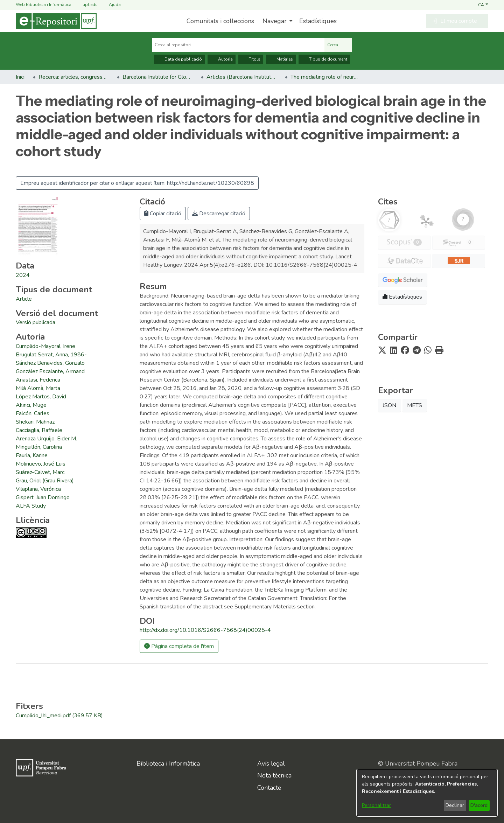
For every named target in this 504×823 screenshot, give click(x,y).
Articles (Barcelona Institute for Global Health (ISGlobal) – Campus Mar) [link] (241, 77)
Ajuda (111, 5)
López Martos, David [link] (41, 397)
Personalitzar (376, 805)
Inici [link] (20, 77)
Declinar (455, 805)
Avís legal (271, 763)
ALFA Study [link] (31, 506)
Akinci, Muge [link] (31, 405)
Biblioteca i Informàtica (168, 763)
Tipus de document (324, 59)
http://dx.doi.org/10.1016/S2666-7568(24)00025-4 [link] (205, 630)
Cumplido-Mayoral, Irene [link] (45, 346)
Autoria (222, 59)
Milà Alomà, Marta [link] (38, 388)
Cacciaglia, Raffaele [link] (39, 430)
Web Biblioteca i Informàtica (44, 5)
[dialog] (427, 793)
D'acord (479, 805)
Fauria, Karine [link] (32, 455)
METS (415, 405)
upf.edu (86, 5)
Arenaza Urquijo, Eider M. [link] (46, 439)
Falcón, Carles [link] (33, 413)
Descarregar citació (219, 214)
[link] (24, 299)
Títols (251, 59)
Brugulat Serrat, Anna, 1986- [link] (51, 355)
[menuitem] (277, 21)
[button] (483, 5)
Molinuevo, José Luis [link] (41, 464)
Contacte (269, 788)
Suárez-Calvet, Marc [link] (40, 472)
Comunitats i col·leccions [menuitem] (220, 21)
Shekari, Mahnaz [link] (35, 422)
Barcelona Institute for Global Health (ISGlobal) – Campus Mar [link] (157, 77)
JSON (389, 405)
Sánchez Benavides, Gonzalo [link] (50, 363)
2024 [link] (23, 275)
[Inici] (56, 21)
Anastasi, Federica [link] (38, 380)
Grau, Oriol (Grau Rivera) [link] (45, 481)
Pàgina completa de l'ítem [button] (179, 646)
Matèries (281, 59)
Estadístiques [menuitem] (318, 21)
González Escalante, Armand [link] (50, 371)
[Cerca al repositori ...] (238, 45)
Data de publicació (179, 59)
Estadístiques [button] (402, 297)
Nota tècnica (274, 775)
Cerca (338, 45)
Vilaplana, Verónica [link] (38, 489)
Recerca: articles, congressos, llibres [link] (73, 77)
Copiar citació (163, 214)
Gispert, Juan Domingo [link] (43, 497)
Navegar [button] (275, 21)
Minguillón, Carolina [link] (39, 447)
